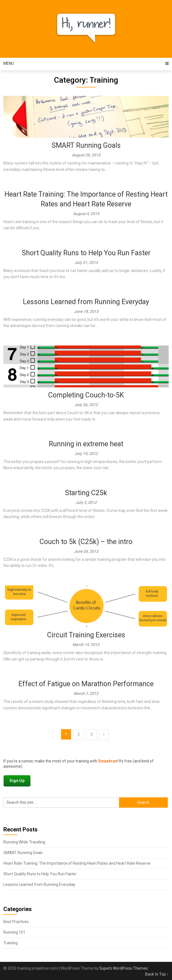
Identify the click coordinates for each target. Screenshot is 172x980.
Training (10, 943)
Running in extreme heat (86, 444)
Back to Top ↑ (157, 974)
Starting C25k (86, 493)
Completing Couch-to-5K (86, 395)
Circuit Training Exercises (86, 635)
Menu (9, 63)
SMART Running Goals (86, 145)
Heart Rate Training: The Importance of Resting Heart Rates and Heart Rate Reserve (77, 863)
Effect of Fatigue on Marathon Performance (86, 684)
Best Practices (16, 922)
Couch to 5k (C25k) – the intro (86, 542)
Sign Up (17, 781)
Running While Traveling (24, 842)
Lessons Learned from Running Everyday (86, 302)
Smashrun (108, 761)
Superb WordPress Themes (123, 968)
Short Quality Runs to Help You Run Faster (86, 253)
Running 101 (14, 932)
